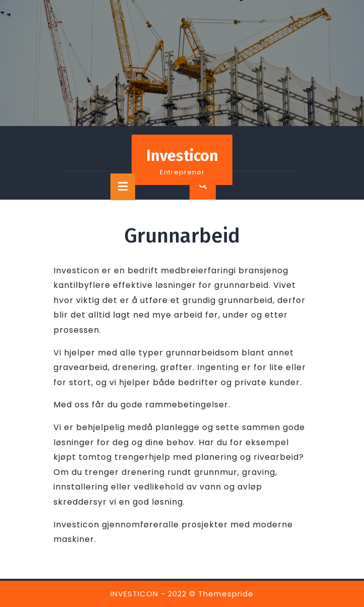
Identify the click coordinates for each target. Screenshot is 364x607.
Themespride (226, 594)
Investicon (182, 156)
